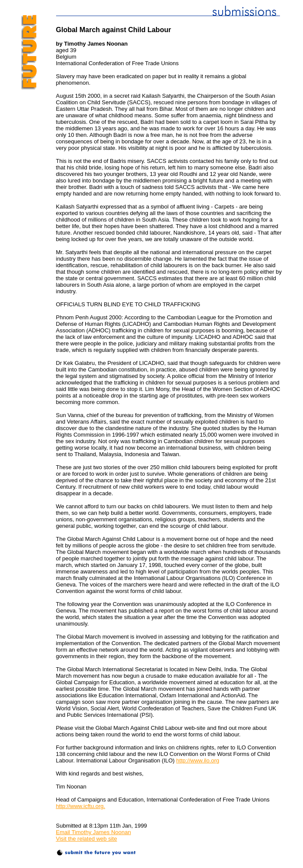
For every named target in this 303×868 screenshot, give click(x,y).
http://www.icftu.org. (81, 806)
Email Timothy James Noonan (94, 832)
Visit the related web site (87, 839)
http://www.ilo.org (198, 760)
